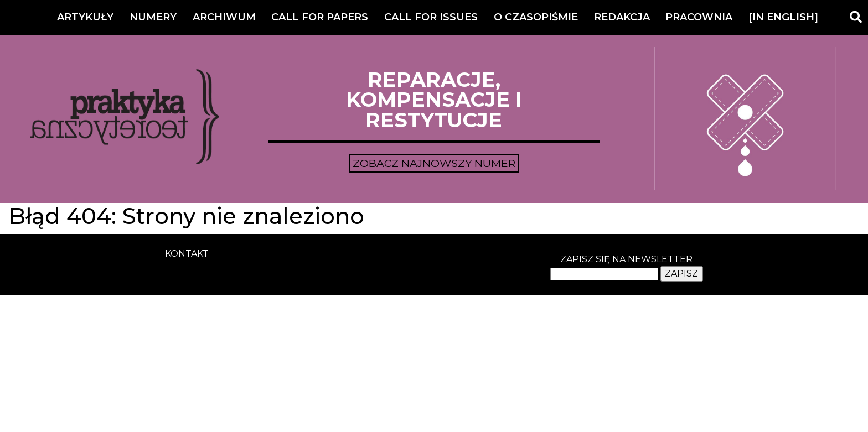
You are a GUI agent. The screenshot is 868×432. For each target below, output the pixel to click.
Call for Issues (431, 17)
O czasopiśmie (536, 17)
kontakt (187, 254)
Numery (153, 17)
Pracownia (699, 17)
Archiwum (224, 17)
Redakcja (622, 17)
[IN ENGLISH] (783, 17)
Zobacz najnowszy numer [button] (434, 163)
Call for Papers (320, 17)
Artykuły (85, 17)
